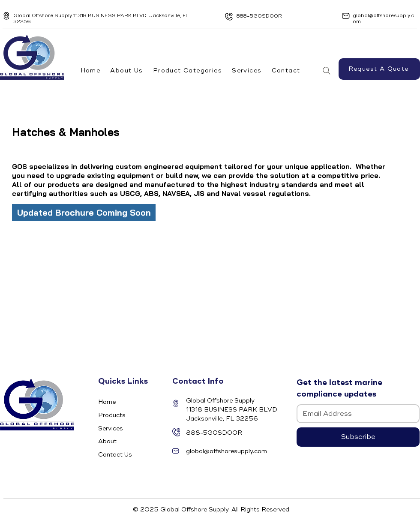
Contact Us (115, 455)
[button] (187, 71)
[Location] (6, 16)
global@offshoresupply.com (226, 451)
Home (107, 402)
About (107, 441)
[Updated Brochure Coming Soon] (84, 213)
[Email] (355, 414)
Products (112, 415)
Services (111, 428)
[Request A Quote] (379, 69)
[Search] (327, 71)
